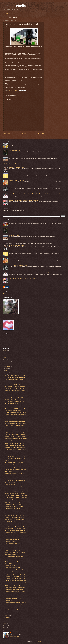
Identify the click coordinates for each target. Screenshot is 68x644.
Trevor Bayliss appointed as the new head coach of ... (15, 422)
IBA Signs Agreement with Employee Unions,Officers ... (16, 414)
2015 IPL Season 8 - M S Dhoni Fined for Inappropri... (15, 551)
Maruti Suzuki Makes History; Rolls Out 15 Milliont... (15, 547)
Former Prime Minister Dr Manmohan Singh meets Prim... (16, 412)
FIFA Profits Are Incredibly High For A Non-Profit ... (15, 379)
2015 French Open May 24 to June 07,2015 (14, 505)
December (8, 361)
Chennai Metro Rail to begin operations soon (14, 543)
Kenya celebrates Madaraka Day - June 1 (13, 381)
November (8, 363)
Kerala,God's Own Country (10, 521)
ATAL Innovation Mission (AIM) (11, 429)
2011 (6, 625)
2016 (6, 358)
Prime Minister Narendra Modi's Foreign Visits (14, 556)
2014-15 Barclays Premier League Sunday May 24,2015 (16, 453)
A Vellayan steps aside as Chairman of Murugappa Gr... (16, 449)
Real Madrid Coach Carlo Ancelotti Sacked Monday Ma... (16, 420)
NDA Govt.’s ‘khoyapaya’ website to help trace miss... (15, 377)
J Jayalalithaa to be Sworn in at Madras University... (15, 477)
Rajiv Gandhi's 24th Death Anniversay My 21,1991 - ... (16, 518)
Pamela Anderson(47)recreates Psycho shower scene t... (16, 562)
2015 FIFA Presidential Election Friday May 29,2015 (15, 447)
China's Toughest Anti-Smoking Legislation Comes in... (16, 388)
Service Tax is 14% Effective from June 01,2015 (14, 398)
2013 (6, 622)
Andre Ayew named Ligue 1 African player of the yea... (16, 580)
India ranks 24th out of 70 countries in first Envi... (14, 506)
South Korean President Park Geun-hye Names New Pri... (16, 514)
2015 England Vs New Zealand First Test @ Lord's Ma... (16, 486)
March (7, 614)
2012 (6, 624)
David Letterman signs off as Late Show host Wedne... (16, 499)
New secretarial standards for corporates (13, 400)
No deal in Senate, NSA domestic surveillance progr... (15, 387)
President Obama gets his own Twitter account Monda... (16, 571)
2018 (6, 354)
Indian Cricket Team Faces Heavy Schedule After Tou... (16, 532)
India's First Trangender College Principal (13, 411)
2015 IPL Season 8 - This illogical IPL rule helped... (15, 569)
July (6, 370)
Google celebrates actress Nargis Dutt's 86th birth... (15, 390)
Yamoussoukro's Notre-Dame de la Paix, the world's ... (16, 494)
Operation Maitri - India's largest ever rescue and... (15, 473)
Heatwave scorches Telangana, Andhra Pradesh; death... (16, 470)
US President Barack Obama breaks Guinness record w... (16, 501)
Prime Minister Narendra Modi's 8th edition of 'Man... (15, 401)
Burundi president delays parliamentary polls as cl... (15, 525)
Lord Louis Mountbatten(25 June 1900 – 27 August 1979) (16, 495)
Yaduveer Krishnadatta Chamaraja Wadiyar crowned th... (16, 438)
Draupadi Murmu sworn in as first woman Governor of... (16, 602)
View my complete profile (15, 636)
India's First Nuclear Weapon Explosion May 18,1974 (15, 589)
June (7, 372)
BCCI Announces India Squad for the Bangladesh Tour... (16, 536)
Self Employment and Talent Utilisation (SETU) (14, 431)
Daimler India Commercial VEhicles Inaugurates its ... (15, 416)
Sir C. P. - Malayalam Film (10, 482)
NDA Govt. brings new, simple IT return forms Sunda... (16, 376)
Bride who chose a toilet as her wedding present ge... (15, 606)
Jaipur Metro (8, 460)
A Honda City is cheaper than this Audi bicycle (14, 503)
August (7, 368)
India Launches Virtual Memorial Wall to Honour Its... (15, 442)
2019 (6, 352)
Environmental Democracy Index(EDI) (12, 508)
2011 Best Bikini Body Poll (14, 157)
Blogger (40, 641)
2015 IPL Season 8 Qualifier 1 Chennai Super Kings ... (16, 588)
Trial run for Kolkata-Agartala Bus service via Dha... (15, 383)
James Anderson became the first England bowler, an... (16, 446)
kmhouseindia (15, 6)
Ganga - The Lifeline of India (11, 510)
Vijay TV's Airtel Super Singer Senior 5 (11, 164)
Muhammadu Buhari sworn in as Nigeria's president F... (16, 436)
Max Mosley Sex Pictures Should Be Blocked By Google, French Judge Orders (23, 200)
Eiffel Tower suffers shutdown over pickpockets (14, 462)
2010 (6, 627)
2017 (6, 356)
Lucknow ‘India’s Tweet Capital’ (11, 468)
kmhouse (13, 633)
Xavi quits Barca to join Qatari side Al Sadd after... (15, 492)
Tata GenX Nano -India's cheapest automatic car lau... (15, 558)
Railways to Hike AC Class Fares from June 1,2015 (15, 427)
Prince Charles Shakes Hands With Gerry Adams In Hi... (16, 497)
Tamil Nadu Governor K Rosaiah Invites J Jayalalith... (15, 490)
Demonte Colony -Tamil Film (11, 484)
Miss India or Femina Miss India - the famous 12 (18, 187)
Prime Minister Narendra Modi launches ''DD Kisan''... (15, 418)
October (7, 365)
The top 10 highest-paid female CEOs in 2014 (14, 396)
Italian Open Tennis (9, 600)
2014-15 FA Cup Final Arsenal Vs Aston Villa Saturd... (15, 435)
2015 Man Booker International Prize (12, 540)
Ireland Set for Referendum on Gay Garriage (14, 610)
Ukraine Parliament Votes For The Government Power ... (16, 527)
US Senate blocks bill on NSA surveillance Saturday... (15, 459)
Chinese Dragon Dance (13, 144)
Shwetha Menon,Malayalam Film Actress (16, 167)
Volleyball (10, 174)
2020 (6, 350)
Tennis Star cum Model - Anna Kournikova (17, 180)
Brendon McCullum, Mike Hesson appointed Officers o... (16, 394)
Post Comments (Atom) (13, 136)
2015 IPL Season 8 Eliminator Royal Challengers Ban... (16, 586)
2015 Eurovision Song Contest (11, 464)
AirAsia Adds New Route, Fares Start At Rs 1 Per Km (15, 475)
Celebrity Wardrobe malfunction (15, 150)
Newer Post (7, 133)
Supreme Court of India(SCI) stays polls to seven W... (15, 553)
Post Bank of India (9, 471)
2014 (6, 620)
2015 (6, 360)
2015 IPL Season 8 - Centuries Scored (13, 567)
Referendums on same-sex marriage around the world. (16, 608)
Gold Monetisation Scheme (10, 541)
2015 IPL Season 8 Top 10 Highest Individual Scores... (16, 584)
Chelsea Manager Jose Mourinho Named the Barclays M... (16, 455)
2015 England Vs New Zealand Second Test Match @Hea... (17, 444)
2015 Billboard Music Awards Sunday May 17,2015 (15, 591)
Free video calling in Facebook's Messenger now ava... (16, 481)
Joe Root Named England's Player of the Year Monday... (16, 582)
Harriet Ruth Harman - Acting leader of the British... (15, 560)
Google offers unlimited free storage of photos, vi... (15, 425)
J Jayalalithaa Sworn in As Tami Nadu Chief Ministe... (15, 466)
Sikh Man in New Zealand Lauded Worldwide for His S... (16, 597)
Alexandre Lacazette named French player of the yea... (16, 578)
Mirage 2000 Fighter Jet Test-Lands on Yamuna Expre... (16, 516)
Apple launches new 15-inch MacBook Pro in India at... (16, 534)
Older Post (41, 133)
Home (7, 13)
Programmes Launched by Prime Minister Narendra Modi (16, 512)
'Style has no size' (9, 564)
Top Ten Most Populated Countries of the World (14, 405)
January (7, 618)
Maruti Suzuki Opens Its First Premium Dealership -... (15, 549)
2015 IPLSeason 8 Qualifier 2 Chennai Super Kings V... (16, 488)
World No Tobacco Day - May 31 (11, 403)
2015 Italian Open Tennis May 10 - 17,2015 (13, 599)
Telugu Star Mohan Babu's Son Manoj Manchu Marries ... (16, 519)
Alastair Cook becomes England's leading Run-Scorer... (16, 407)
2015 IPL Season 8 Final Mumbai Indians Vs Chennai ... (16, 451)
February (7, 616)
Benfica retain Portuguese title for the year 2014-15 (15, 577)
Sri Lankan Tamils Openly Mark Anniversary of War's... (16, 595)
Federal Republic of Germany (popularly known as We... (16, 457)
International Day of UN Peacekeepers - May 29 (14, 440)
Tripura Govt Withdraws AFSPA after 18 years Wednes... (16, 423)
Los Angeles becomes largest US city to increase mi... (15, 523)
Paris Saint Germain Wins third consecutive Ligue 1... (15, 575)
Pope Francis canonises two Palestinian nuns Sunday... (16, 573)
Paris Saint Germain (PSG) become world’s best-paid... (16, 530)
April (6, 612)
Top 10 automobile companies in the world (13, 545)
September (8, 367)
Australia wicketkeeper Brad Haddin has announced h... (16, 593)
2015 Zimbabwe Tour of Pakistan (11, 554)
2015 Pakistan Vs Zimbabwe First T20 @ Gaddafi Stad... (16, 479)
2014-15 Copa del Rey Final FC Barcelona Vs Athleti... (16, 433)
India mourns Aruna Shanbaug (11, 565)
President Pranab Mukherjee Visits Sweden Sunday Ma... (16, 392)
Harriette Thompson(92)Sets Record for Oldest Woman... (16, 385)
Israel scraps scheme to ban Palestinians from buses (15, 529)
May (6, 374)
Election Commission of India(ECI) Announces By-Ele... (16, 409)
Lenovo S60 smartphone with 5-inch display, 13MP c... (16, 604)
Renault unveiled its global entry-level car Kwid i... (15, 538)
